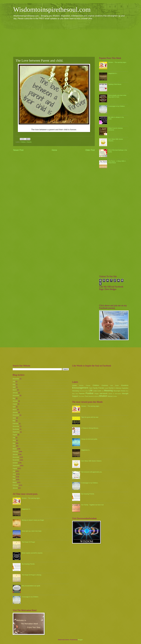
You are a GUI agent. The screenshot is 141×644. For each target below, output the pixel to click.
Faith (91, 388)
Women (110, 396)
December (16, 379)
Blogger (80, 640)
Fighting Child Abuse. (115, 84)
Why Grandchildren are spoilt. (31, 586)
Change (88, 385)
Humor (111, 388)
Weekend (91, 396)
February (16, 424)
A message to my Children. (117, 106)
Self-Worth (103, 393)
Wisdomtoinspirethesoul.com (52, 9)
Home (54, 150)
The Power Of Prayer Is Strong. (32, 575)
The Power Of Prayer (28, 542)
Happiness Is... (113, 73)
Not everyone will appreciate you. (92, 472)
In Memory (118, 388)
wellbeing (96, 396)
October (15, 463)
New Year (75, 394)
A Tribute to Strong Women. (90, 428)
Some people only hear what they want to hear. (117, 96)
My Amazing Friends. (28, 564)
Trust (86, 396)
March (15, 390)
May (14, 384)
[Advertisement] (70, 38)
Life (91, 390)
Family (95, 388)
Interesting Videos (84, 391)
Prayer (97, 394)
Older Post (90, 150)
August (15, 404)
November (16, 429)
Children (23, 142)
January (15, 393)
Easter (117, 385)
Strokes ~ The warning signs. (117, 62)
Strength (125, 393)
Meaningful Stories (119, 391)
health (106, 388)
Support (75, 396)
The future (81, 396)
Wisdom (103, 396)
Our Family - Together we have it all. (93, 505)
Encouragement (80, 388)
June (14, 418)
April (14, 387)
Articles (74, 385)
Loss (95, 391)
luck (103, 391)
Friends (101, 388)
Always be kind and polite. (89, 439)
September (16, 432)
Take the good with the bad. (90, 417)
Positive (90, 393)
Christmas (105, 385)
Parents (29, 142)
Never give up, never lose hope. (32, 531)
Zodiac (115, 396)
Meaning (108, 390)
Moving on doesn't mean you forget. (33, 520)
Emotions (125, 385)
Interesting (75, 391)
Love (99, 391)
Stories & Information (115, 394)
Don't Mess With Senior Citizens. (91, 461)
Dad (112, 385)
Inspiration (125, 388)
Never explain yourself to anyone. (32, 553)
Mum (127, 391)
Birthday (81, 386)
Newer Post (18, 150)
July (14, 381)
